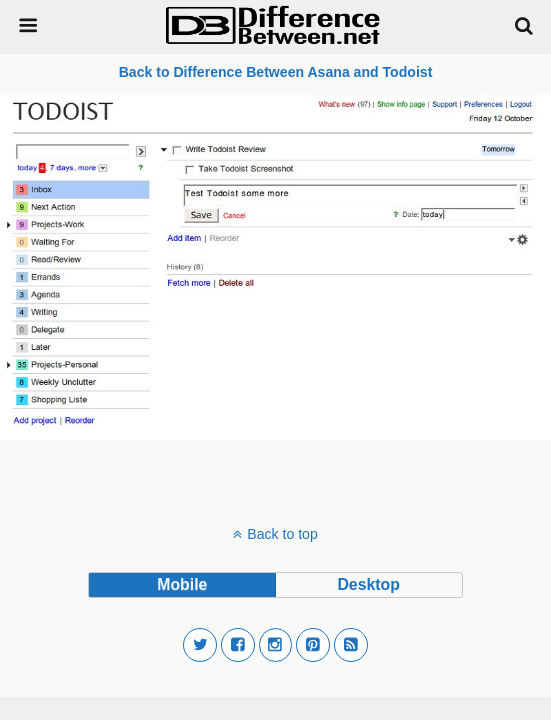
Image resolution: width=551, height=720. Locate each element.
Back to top (282, 534)
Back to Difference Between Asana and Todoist (276, 72)
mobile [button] (182, 584)
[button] (200, 645)
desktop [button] (368, 584)
